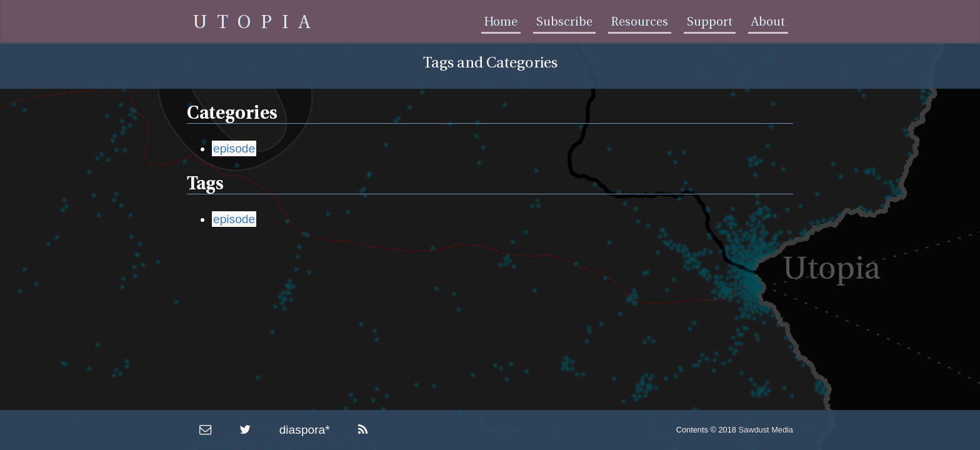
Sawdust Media (766, 430)
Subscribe (564, 22)
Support (710, 22)
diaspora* (305, 430)
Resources (640, 22)
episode (234, 148)
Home (501, 22)
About (768, 22)
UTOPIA (257, 22)
